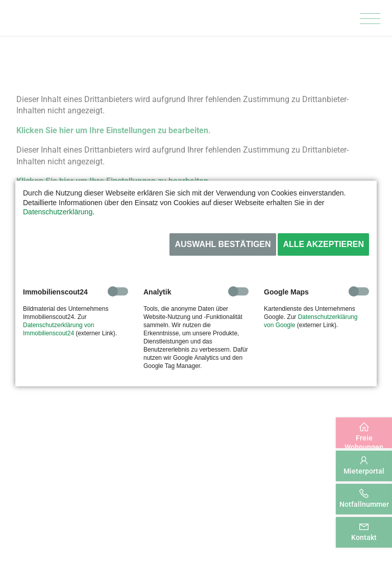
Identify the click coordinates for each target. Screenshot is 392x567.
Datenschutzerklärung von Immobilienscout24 (58, 329)
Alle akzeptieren (323, 244)
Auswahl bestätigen (223, 244)
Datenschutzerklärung (58, 212)
